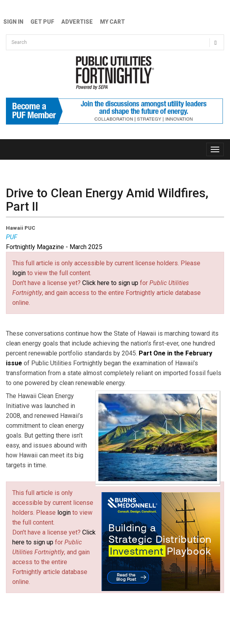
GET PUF (42, 22)
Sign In (13, 22)
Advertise (77, 22)
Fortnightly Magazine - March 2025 (54, 247)
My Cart (112, 22)
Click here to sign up (110, 283)
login (19, 273)
